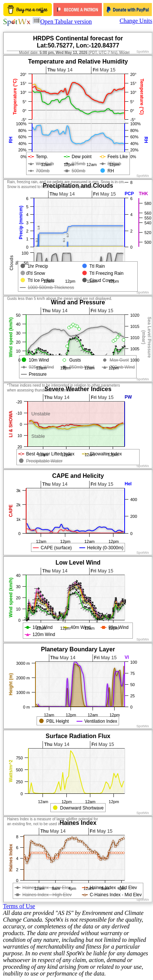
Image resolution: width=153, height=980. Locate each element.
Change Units (136, 21)
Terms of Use (19, 906)
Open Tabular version (62, 21)
